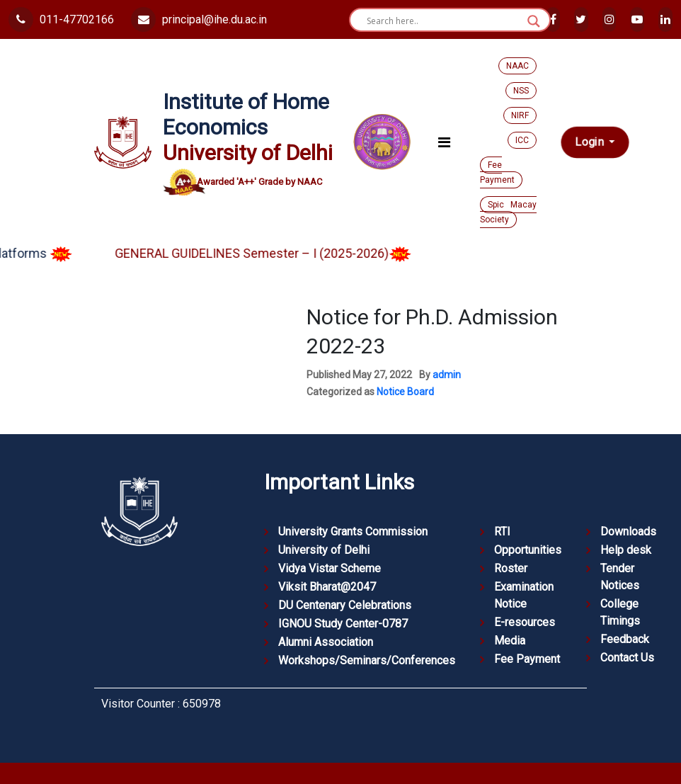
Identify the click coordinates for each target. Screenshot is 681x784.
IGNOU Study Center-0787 (343, 624)
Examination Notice (524, 595)
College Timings (620, 612)
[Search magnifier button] (534, 21)
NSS (521, 91)
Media (510, 641)
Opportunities (528, 550)
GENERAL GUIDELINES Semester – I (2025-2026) (276, 253)
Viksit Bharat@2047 (327, 587)
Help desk (626, 550)
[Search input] (443, 21)
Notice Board (405, 392)
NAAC (517, 66)
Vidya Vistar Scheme (330, 568)
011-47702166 (61, 19)
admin (447, 375)
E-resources (525, 622)
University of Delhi (324, 550)
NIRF (520, 115)
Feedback (625, 639)
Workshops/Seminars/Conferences (367, 660)
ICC (522, 140)
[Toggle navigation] (444, 142)
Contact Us (627, 658)
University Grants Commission (353, 532)
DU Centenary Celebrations (345, 605)
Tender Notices (620, 577)
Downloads (628, 532)
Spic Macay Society (508, 212)
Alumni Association (326, 642)
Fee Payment (497, 172)
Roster (511, 568)
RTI (502, 532)
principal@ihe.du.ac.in (199, 19)
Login (590, 142)
